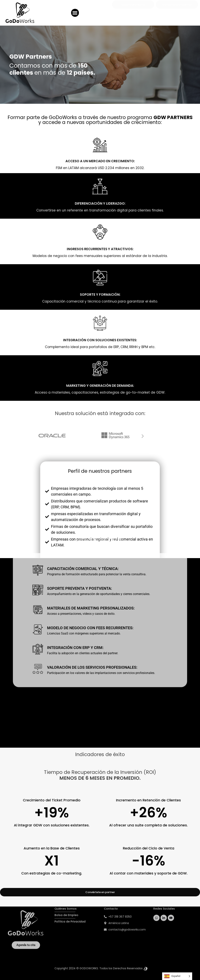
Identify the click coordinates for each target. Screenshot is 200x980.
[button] (75, 12)
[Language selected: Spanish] (177, 976)
